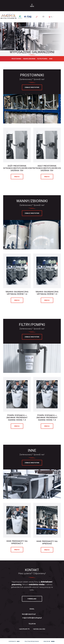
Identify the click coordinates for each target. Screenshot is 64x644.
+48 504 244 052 (39, 629)
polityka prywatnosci (32, 641)
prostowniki (16, 59)
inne (51, 59)
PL (51, 17)
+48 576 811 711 (24, 629)
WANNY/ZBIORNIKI (29, 59)
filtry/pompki (42, 59)
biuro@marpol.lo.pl (29, 614)
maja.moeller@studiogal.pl (32, 618)
